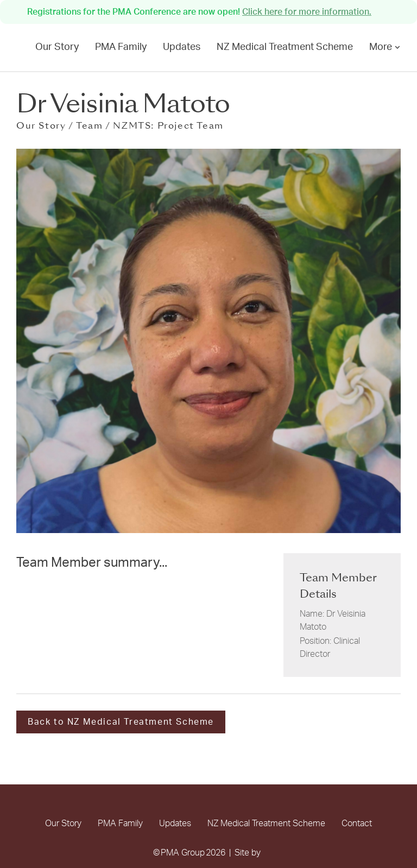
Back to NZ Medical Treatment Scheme (121, 722)
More (385, 47)
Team (89, 126)
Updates (182, 47)
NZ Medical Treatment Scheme (285, 47)
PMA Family (121, 47)
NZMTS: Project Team (168, 126)
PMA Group (183, 853)
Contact (357, 823)
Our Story (57, 47)
